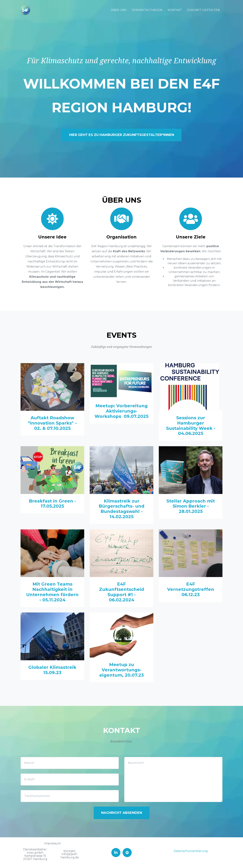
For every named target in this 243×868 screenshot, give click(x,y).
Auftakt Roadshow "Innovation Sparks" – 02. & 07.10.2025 (52, 423)
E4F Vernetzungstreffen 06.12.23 (191, 589)
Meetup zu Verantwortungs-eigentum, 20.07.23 (122, 670)
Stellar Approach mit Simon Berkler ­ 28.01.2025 (191, 506)
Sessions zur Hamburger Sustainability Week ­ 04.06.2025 (191, 426)
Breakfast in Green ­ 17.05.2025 (52, 504)
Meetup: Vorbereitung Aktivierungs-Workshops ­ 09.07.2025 (121, 411)
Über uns (119, 10)
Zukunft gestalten (204, 10)
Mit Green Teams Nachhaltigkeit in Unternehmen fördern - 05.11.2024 (52, 592)
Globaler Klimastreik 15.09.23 (52, 670)
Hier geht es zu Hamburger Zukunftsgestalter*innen (122, 135)
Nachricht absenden (122, 813)
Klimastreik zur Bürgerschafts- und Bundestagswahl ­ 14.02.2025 (122, 509)
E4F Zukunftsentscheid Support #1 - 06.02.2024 (122, 592)
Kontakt (175, 10)
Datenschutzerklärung (191, 851)
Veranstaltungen (147, 10)
